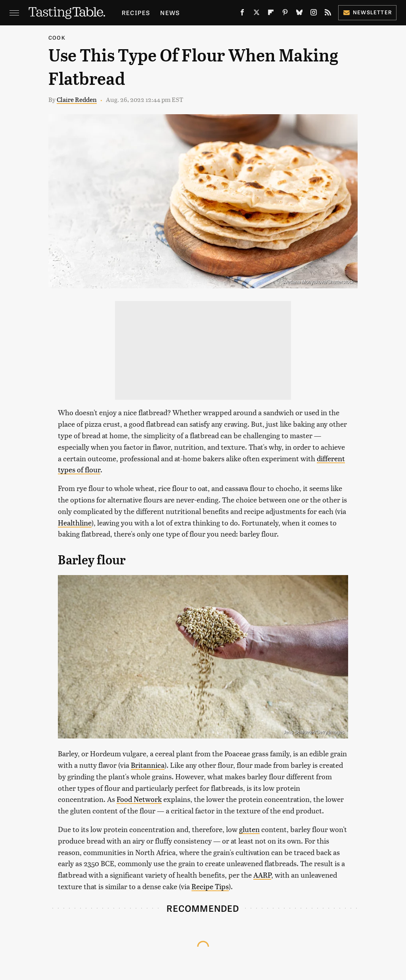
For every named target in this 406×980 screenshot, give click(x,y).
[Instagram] (314, 14)
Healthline (75, 523)
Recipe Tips (210, 886)
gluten (249, 829)
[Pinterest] (285, 14)
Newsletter (367, 12)
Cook (57, 37)
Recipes (136, 12)
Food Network (139, 799)
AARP (262, 875)
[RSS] (328, 14)
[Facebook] (242, 14)
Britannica (148, 765)
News (170, 12)
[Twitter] (257, 14)
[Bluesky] (299, 14)
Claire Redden (77, 99)
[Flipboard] (271, 14)
